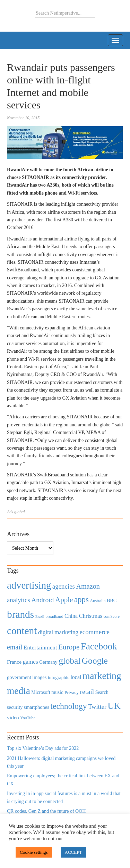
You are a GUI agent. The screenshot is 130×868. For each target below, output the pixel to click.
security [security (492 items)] (15, 707)
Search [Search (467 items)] (102, 692)
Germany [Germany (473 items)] (48, 662)
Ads (10, 512)
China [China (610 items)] (71, 616)
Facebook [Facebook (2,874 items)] (99, 646)
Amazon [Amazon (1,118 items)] (88, 586)
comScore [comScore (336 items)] (111, 617)
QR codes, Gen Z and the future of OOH (46, 811)
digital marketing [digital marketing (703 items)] (58, 632)
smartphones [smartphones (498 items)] (37, 707)
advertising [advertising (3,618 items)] (29, 585)
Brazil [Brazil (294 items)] (40, 617)
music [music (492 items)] (57, 692)
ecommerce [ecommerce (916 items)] (95, 632)
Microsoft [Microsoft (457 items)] (41, 692)
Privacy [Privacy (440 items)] (72, 692)
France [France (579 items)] (14, 662)
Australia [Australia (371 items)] (98, 601)
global (20, 512)
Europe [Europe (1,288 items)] (69, 647)
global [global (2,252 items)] (70, 661)
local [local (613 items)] (76, 677)
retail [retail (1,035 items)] (87, 691)
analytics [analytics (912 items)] (19, 600)
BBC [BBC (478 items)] (112, 600)
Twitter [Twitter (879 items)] (97, 707)
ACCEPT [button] (73, 852)
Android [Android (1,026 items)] (42, 600)
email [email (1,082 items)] (15, 647)
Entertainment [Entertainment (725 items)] (40, 648)
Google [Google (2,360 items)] (95, 661)
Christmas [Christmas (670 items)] (91, 616)
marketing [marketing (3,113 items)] (102, 676)
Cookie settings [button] (34, 852)
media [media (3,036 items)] (19, 691)
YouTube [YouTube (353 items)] (28, 718)
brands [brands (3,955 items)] (20, 614)
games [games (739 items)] (31, 662)
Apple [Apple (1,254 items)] (64, 600)
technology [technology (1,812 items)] (68, 706)
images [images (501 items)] (39, 677)
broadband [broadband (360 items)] (54, 616)
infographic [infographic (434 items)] (59, 677)
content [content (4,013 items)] (22, 631)
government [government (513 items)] (19, 677)
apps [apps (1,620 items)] (81, 600)
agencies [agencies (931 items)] (64, 586)
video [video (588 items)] (13, 717)
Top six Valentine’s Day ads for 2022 (43, 748)
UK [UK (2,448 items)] (114, 706)
